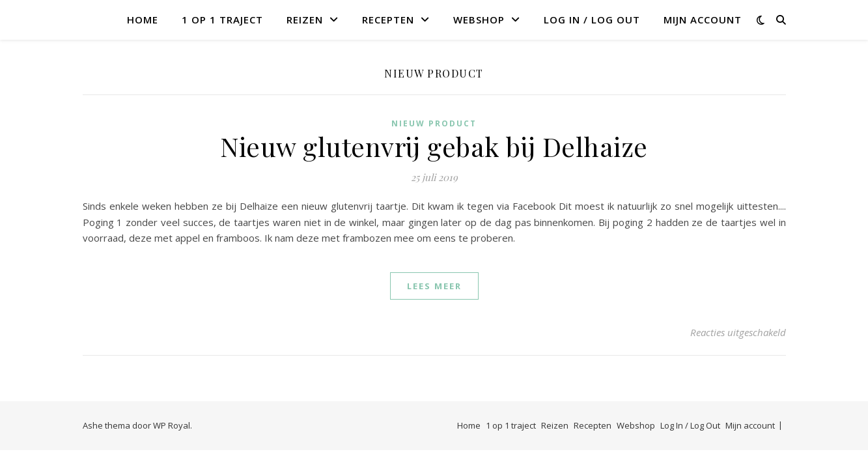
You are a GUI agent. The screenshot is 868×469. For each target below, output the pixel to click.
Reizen (305, 20)
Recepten (388, 20)
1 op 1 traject (222, 20)
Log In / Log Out (592, 20)
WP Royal (172, 425)
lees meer (434, 286)
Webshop (479, 20)
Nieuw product (434, 123)
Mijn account (703, 20)
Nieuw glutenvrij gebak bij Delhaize (434, 146)
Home (143, 20)
